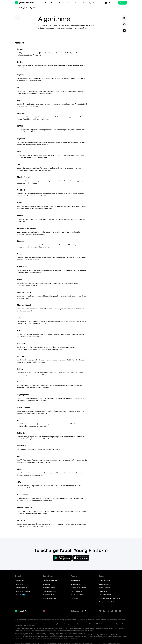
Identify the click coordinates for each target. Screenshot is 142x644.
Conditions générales (77, 614)
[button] (112, 638)
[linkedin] (126, 25)
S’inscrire (123, 3)
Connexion (113, 3)
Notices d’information (83, 611)
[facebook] (126, 21)
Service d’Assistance (117, 614)
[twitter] (126, 17)
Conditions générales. (98, 611)
